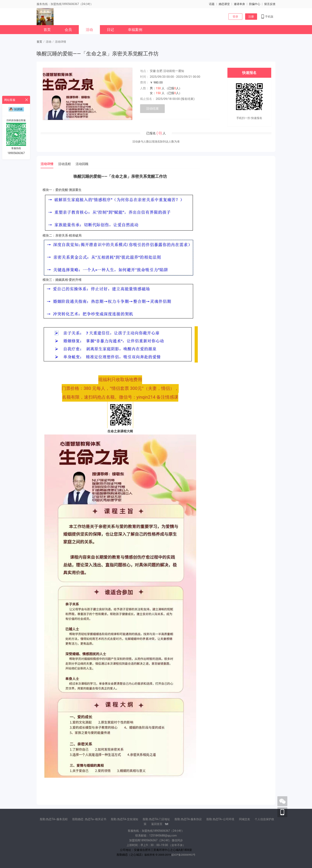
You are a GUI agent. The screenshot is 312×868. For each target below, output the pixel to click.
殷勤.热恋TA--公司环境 (220, 819)
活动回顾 (82, 164)
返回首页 (157, 824)
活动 (89, 30)
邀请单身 (239, 4)
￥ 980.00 (156, 83)
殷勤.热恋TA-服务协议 (188, 819)
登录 (235, 17)
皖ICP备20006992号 (183, 855)
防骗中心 (255, 4)
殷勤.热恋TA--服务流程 (54, 819)
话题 (212, 4)
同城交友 (245, 819)
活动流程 (64, 164)
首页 (47, 30)
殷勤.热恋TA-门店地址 (156, 819)
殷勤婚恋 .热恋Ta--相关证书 (89, 819)
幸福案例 (135, 30)
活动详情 (47, 164)
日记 (110, 30)
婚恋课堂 (224, 4)
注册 (251, 17)
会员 (68, 30)
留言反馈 (270, 4)
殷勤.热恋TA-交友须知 (124, 819)
